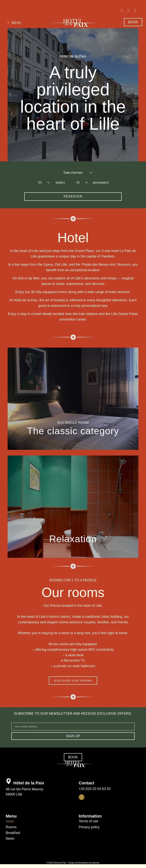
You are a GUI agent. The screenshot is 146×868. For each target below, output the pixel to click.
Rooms (11, 827)
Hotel (10, 821)
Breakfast (13, 833)
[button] (15, 23)
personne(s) (99, 182)
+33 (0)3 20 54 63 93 (95, 789)
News (10, 838)
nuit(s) (60, 182)
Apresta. (96, 863)
